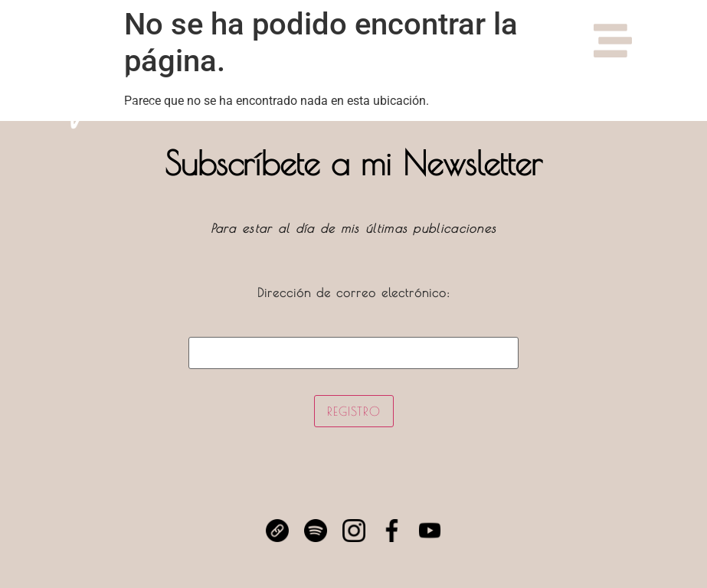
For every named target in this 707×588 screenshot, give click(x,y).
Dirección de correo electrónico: (354, 328)
